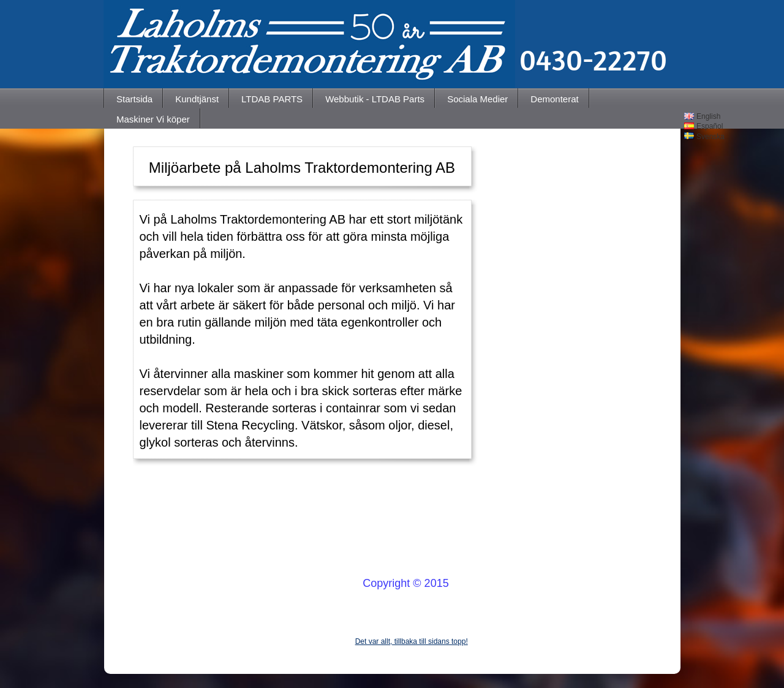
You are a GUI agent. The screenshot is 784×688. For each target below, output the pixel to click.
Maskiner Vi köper (153, 119)
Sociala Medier (477, 99)
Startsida (134, 99)
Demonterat (554, 99)
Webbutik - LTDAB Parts (375, 99)
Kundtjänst (197, 99)
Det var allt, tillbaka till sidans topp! (412, 641)
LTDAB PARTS (272, 99)
